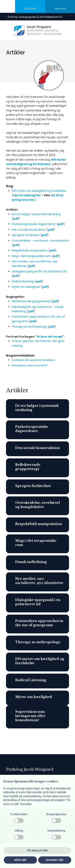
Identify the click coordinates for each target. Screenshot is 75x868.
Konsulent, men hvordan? (30, 365)
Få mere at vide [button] (38, 850)
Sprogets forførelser (26, 235)
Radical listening (23, 281)
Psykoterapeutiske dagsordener (34, 224)
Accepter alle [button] (55, 860)
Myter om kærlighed (26, 287)
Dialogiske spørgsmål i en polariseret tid (39, 271)
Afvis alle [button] (20, 860)
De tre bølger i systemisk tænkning (36, 214)
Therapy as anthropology (29, 327)
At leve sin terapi (49, 337)
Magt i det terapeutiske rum (31, 256)
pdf (61, 224)
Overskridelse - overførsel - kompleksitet (40, 241)
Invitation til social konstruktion (33, 360)
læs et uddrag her (27, 195)
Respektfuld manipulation (30, 250)
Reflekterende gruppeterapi (31, 301)
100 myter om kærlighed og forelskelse (39, 191)
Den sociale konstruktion (29, 230)
